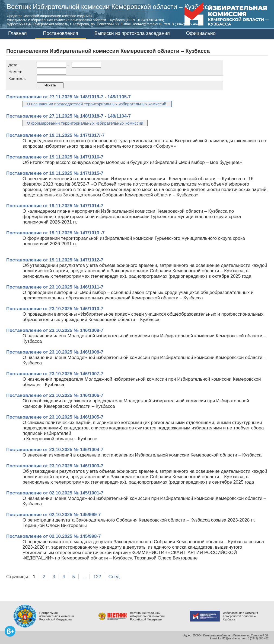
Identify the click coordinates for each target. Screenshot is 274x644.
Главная (17, 33)
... (84, 577)
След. (115, 577)
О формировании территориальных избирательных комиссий (85, 123)
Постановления (61, 33)
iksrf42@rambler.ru (148, 24)
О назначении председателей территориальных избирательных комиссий (97, 104)
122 (97, 577)
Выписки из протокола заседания (132, 33)
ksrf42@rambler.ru (229, 638)
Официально (201, 33)
